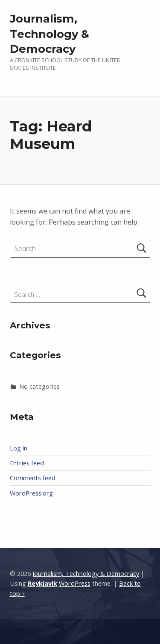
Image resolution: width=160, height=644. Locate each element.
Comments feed (33, 478)
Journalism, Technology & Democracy (49, 34)
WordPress (75, 583)
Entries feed (27, 463)
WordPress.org (31, 493)
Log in (19, 448)
